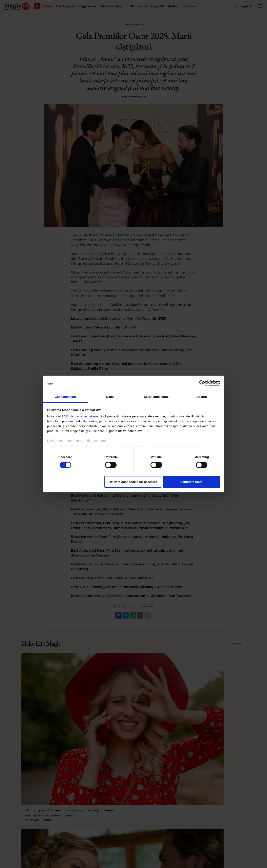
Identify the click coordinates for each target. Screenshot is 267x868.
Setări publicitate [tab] (156, 397)
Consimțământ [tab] (65, 397)
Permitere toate (191, 482)
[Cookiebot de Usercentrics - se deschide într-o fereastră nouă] (202, 383)
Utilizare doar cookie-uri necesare (133, 482)
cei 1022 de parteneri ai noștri (79, 416)
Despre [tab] (202, 397)
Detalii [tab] (111, 397)
